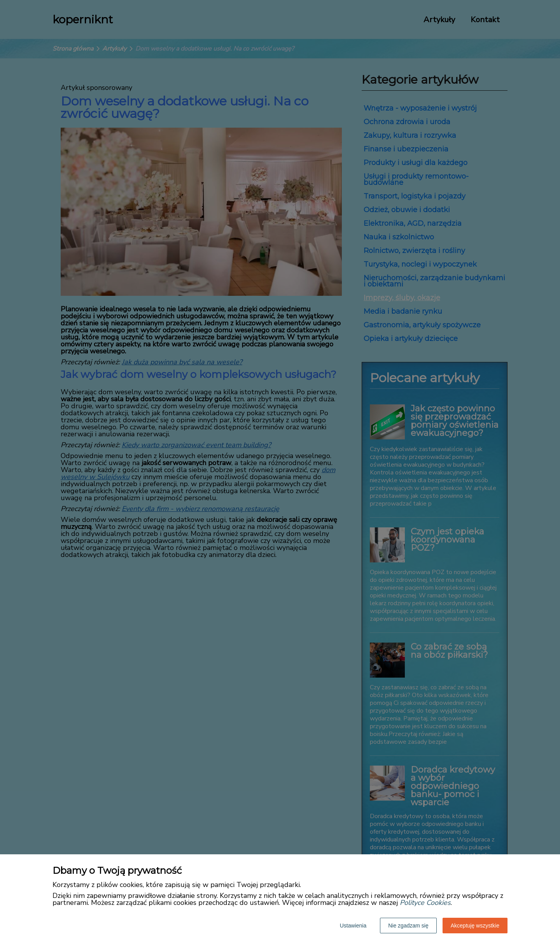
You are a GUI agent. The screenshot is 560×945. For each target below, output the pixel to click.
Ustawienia (353, 926)
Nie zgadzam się (408, 926)
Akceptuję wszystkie (475, 926)
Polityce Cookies (425, 903)
